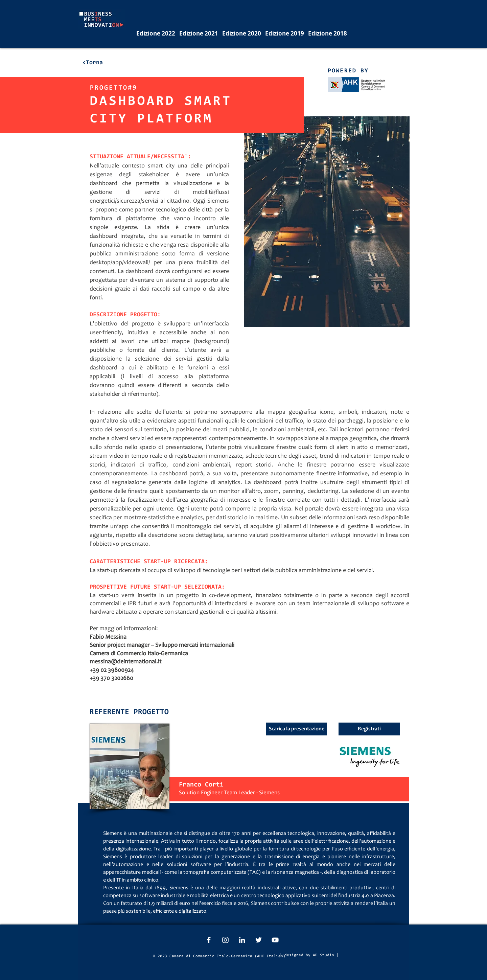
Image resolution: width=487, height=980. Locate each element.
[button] (369, 729)
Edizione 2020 (242, 33)
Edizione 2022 (156, 33)
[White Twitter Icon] (259, 940)
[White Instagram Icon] (225, 940)
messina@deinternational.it (125, 662)
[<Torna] (92, 63)
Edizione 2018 (328, 33)
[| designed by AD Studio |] (309, 955)
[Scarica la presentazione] (296, 729)
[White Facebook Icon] (209, 940)
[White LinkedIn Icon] (242, 940)
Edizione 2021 (199, 33)
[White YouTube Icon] (275, 940)
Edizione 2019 (285, 33)
